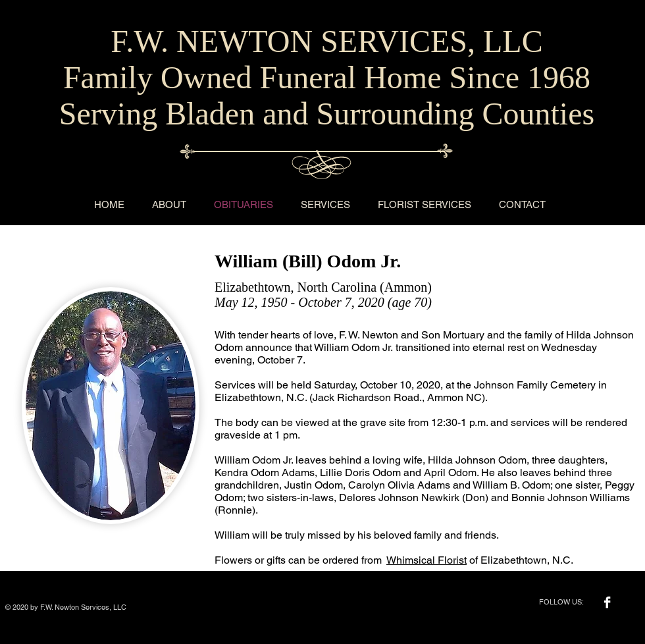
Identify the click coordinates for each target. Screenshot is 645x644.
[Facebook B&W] (607, 602)
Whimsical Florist (426, 560)
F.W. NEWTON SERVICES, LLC (326, 41)
